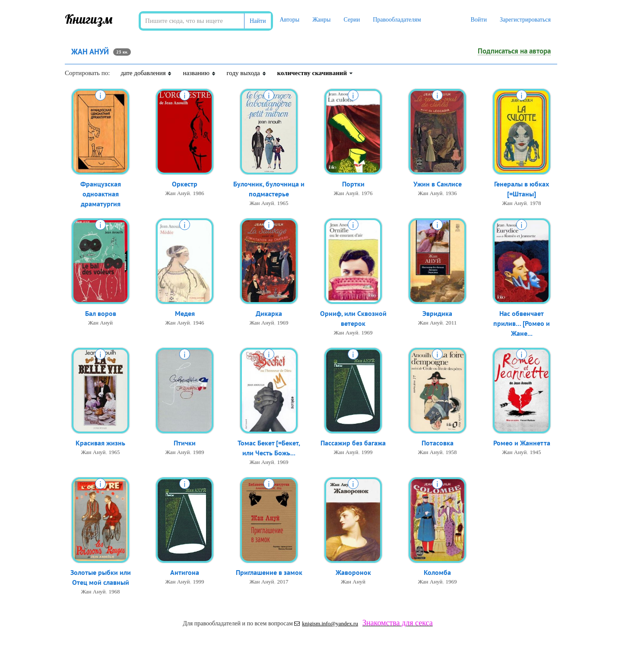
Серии (352, 20)
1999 (367, 452)
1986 (199, 193)
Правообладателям (397, 20)
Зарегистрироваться (525, 20)
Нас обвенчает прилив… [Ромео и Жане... (522, 323)
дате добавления (146, 73)
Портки (353, 184)
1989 (199, 452)
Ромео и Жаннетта (522, 443)
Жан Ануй (177, 193)
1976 (367, 193)
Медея (185, 313)
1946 (199, 323)
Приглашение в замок (269, 572)
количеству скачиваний (315, 73)
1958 (451, 452)
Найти (258, 21)
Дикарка (269, 313)
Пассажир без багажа (353, 443)
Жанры (321, 20)
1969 (283, 323)
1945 (536, 452)
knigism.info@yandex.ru (326, 623)
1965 (283, 203)
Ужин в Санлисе (438, 184)
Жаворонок (353, 572)
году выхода (247, 73)
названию (199, 73)
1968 (114, 592)
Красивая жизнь (100, 443)
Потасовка (438, 443)
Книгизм (89, 19)
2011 (451, 323)
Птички (185, 443)
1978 (536, 203)
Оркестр (185, 184)
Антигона (185, 572)
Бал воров (101, 313)
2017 (283, 582)
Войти (478, 20)
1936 (451, 193)
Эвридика (437, 313)
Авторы (289, 20)
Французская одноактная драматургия (101, 194)
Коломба (437, 572)
